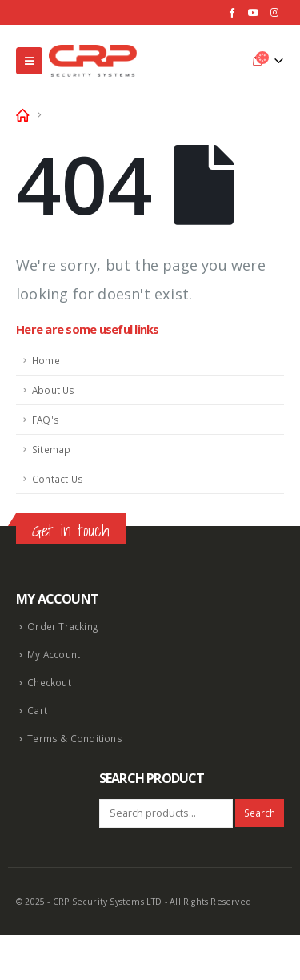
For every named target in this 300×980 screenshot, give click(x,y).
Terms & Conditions (75, 738)
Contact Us (58, 479)
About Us (54, 390)
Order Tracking (62, 626)
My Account (54, 654)
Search (260, 813)
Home (46, 360)
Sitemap (51, 449)
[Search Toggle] (232, 61)
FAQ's (46, 420)
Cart (37, 710)
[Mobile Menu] (29, 61)
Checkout (49, 682)
